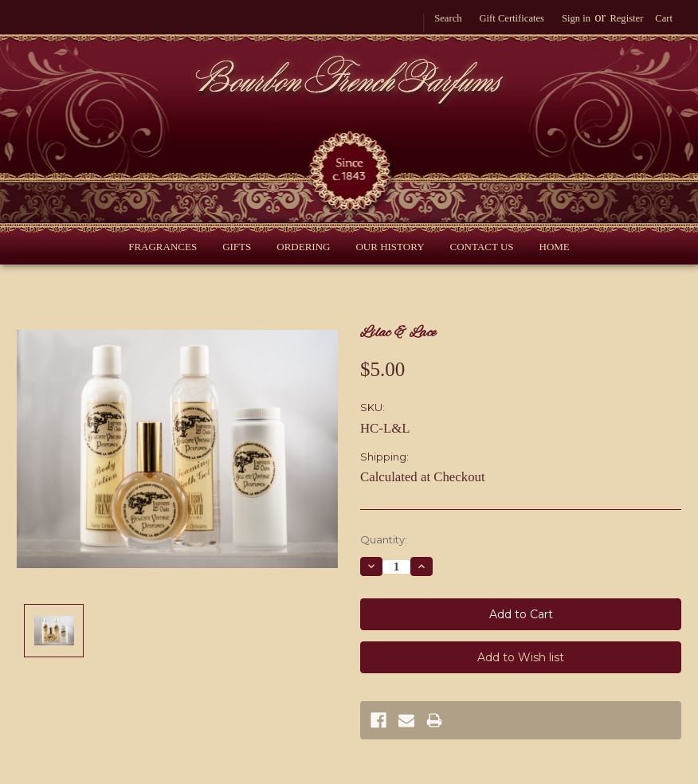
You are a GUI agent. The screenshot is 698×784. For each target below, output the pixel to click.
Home (555, 247)
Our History (390, 247)
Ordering (303, 247)
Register (626, 18)
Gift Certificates (511, 18)
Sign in (576, 18)
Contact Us (482, 247)
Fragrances (163, 247)
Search (448, 18)
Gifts (237, 247)
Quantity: (384, 539)
